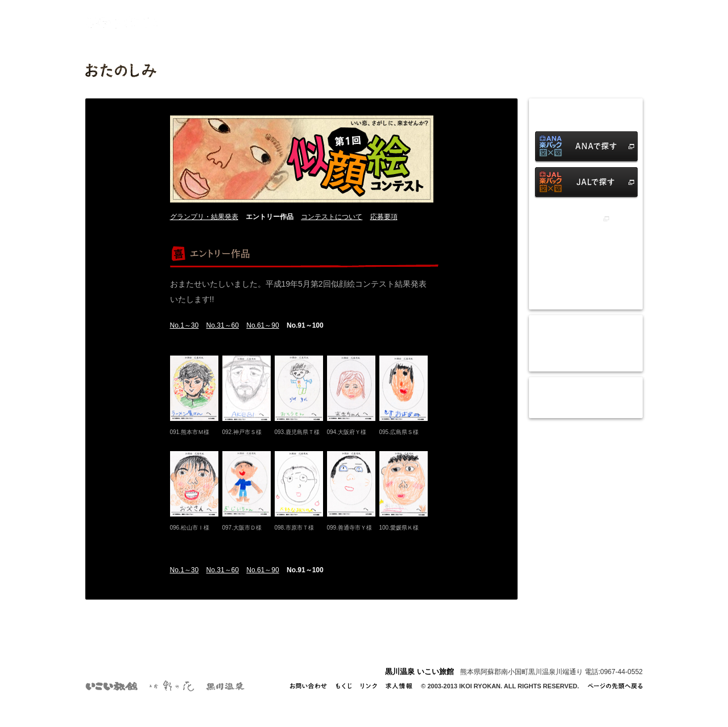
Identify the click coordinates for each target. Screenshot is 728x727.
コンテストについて (332, 217)
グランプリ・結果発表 (204, 217)
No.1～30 (185, 325)
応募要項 (384, 217)
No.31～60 (223, 325)
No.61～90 (262, 325)
